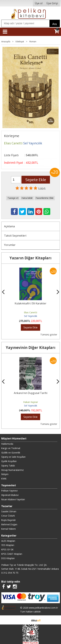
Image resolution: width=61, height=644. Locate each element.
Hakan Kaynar (30, 402)
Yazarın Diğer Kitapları (30, 258)
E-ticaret (25, 620)
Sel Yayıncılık (31, 316)
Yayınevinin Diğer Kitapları (31, 348)
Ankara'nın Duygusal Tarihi (31, 393)
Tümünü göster (49, 335)
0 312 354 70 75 (10, 573)
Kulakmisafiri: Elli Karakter (30, 303)
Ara (55, 24)
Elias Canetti (30, 312)
